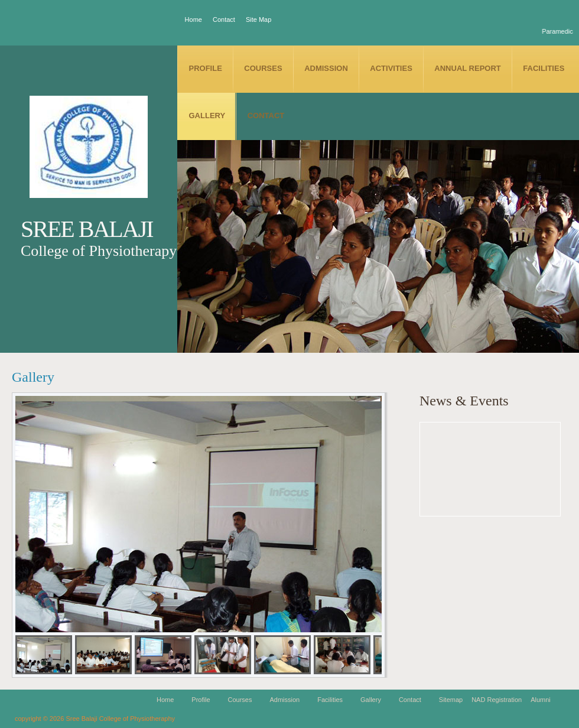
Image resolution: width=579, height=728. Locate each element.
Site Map (258, 19)
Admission (326, 68)
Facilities (544, 68)
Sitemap (451, 700)
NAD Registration (497, 700)
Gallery (207, 116)
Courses (263, 68)
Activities (391, 68)
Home (193, 19)
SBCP (89, 153)
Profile (206, 68)
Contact (224, 19)
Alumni (541, 700)
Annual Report (467, 68)
